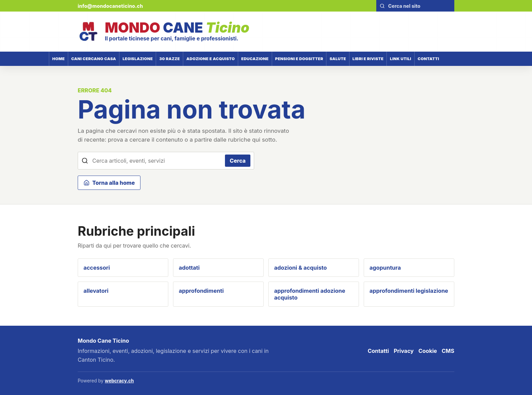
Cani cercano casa (94, 59)
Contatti (428, 59)
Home (59, 59)
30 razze (169, 59)
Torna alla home (109, 183)
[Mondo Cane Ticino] (164, 32)
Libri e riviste (368, 59)
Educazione (255, 59)
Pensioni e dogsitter (299, 59)
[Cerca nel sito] (419, 6)
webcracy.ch (119, 381)
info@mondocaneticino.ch (110, 6)
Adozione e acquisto (211, 59)
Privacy (404, 351)
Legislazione (138, 59)
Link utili (401, 59)
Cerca (238, 161)
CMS (448, 351)
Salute (338, 59)
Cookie (428, 351)
